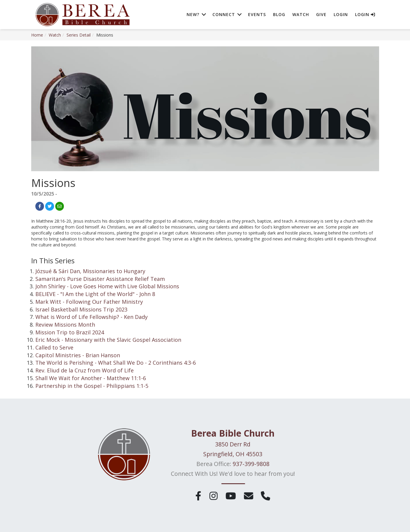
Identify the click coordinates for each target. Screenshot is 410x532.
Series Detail (79, 35)
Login (341, 15)
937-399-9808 (251, 464)
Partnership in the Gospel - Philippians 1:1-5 (92, 386)
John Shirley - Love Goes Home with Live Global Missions (107, 286)
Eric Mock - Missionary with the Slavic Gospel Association (108, 340)
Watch (301, 15)
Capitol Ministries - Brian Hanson (78, 355)
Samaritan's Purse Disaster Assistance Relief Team (100, 279)
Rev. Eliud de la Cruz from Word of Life (85, 370)
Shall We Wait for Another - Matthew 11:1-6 (91, 378)
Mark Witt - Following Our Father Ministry (89, 302)
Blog (279, 15)
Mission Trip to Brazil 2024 (70, 332)
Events (257, 15)
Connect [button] (224, 15)
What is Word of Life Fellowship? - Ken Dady (92, 317)
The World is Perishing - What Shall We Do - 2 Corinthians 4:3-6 (116, 363)
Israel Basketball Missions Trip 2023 (81, 309)
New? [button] (193, 15)
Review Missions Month (65, 325)
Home (37, 35)
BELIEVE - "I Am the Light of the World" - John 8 (95, 294)
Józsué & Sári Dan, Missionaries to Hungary (90, 271)
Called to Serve (54, 347)
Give (321, 15)
